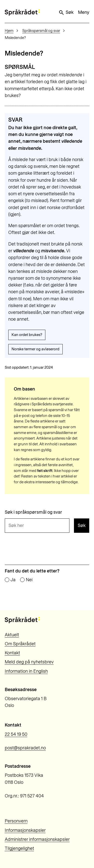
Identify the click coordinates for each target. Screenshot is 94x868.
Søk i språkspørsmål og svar (33, 512)
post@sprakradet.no (25, 748)
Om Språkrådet (20, 644)
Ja (13, 580)
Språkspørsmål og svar (41, 31)
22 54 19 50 (16, 734)
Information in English (26, 671)
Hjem (9, 31)
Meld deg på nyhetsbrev (29, 662)
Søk (66, 13)
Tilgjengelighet (19, 848)
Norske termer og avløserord (35, 349)
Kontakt (12, 653)
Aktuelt (12, 635)
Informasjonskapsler (25, 830)
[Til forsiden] (22, 12)
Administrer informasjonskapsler (37, 839)
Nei (29, 580)
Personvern (16, 821)
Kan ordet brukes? (27, 335)
